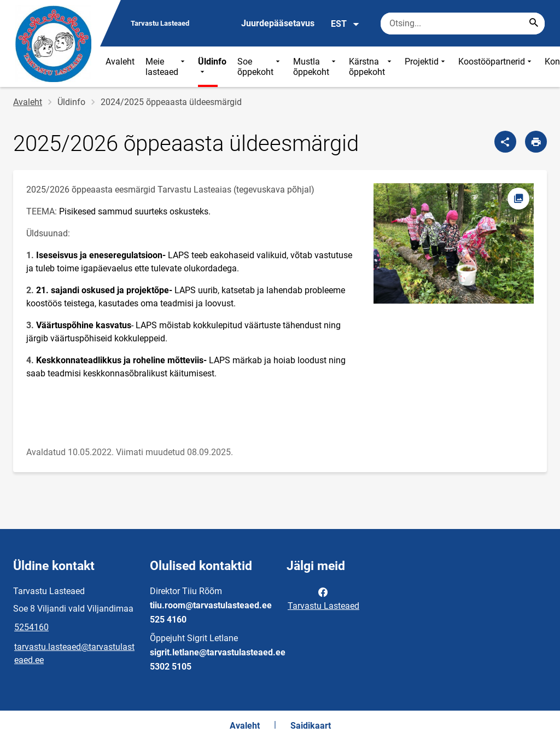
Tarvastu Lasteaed (323, 598)
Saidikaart (311, 726)
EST (345, 24)
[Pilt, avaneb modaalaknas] (454, 243)
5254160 (31, 627)
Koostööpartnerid (496, 67)
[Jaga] (505, 142)
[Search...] (534, 24)
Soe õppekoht (260, 67)
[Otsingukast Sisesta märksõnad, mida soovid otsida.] (463, 24)
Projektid (426, 67)
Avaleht (120, 62)
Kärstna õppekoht (371, 67)
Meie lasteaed (166, 67)
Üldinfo (212, 67)
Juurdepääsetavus (278, 23)
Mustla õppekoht (316, 67)
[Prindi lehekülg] (536, 142)
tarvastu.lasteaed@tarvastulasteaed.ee (74, 653)
